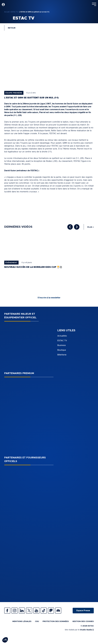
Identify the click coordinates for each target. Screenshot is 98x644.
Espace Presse (83, 611)
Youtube (36, 611)
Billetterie (62, 355)
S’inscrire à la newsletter (49, 298)
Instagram (15, 611)
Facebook (7, 611)
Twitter (29, 611)
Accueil (7, 12)
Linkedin (22, 611)
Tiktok (44, 611)
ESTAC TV (14, 12)
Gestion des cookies (83, 621)
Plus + (91, 227)
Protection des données (56, 621)
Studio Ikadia (87, 630)
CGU (37, 621)
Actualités (62, 336)
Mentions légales (22, 621)
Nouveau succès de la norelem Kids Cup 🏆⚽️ (33, 267)
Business (62, 345)
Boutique (62, 350)
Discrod (58, 611)
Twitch (51, 611)
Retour (12, 28)
